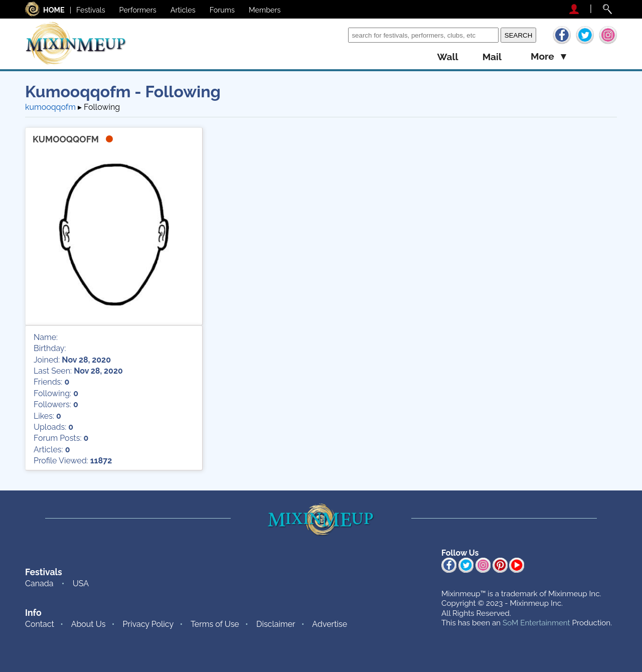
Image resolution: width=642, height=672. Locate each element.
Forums (222, 10)
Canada (39, 583)
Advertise (330, 624)
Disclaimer (276, 624)
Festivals (91, 10)
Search (333, 35)
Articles (183, 10)
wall (447, 57)
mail (492, 57)
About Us (89, 624)
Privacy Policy (148, 624)
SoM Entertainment (536, 623)
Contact (40, 624)
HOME (54, 10)
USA (81, 583)
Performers (138, 10)
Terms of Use (215, 624)
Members (265, 10)
